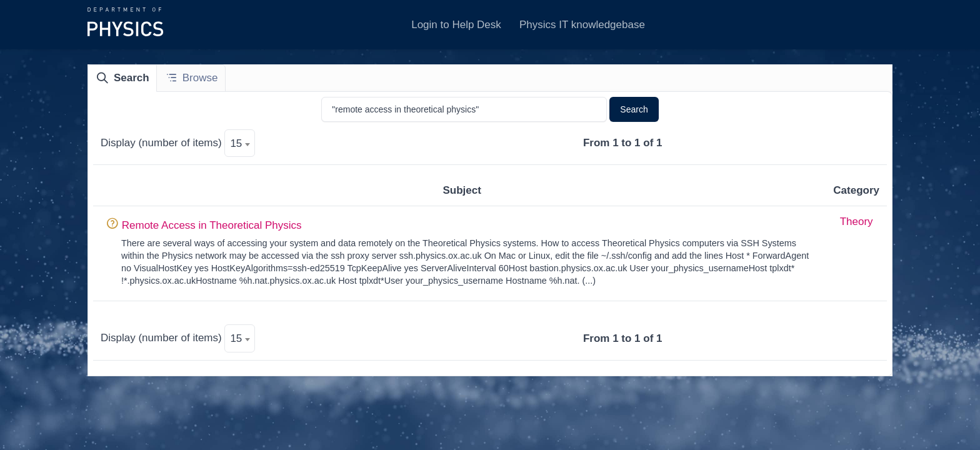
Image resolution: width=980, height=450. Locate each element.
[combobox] (240, 143)
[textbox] (240, 144)
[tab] (122, 78)
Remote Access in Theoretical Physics (212, 225)
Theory (857, 222)
